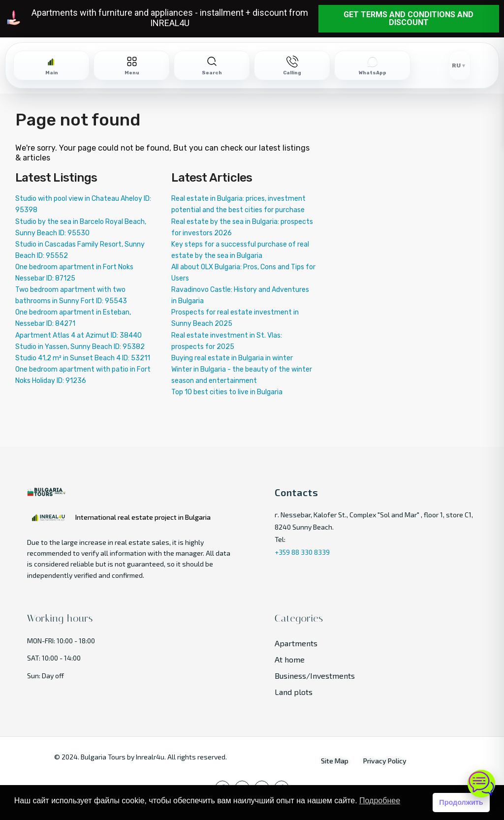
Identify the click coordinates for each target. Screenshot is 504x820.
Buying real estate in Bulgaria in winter (232, 358)
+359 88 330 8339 (302, 552)
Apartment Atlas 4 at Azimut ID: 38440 (79, 335)
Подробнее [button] (380, 801)
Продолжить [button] (461, 802)
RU (456, 65)
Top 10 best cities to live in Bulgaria (227, 392)
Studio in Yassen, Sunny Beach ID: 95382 (80, 347)
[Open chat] (481, 784)
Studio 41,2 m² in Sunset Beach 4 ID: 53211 (83, 358)
